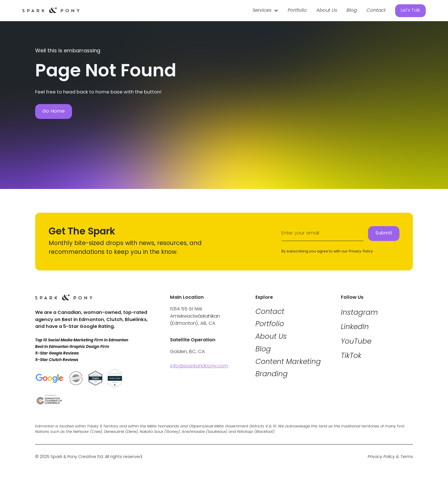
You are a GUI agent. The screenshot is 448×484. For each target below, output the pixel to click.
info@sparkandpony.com (199, 366)
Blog (352, 11)
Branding (272, 375)
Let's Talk (410, 11)
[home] (51, 11)
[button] (265, 11)
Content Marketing (288, 362)
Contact (376, 11)
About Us (327, 11)
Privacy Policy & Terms (390, 457)
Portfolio (297, 11)
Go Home (53, 111)
